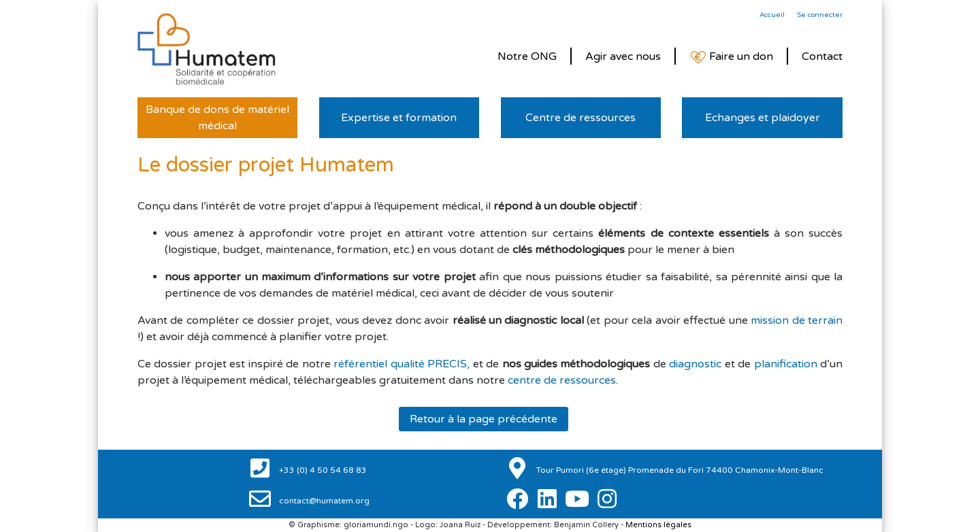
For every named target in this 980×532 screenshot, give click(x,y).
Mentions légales (658, 525)
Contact (822, 56)
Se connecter (820, 15)
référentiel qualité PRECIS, (402, 364)
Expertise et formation (399, 118)
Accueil (772, 15)
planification (786, 364)
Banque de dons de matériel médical (217, 118)
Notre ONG (527, 56)
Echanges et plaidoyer (763, 118)
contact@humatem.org (323, 501)
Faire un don (731, 57)
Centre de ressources (581, 118)
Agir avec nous (623, 56)
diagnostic (695, 364)
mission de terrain (797, 320)
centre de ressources (562, 380)
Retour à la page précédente (484, 419)
